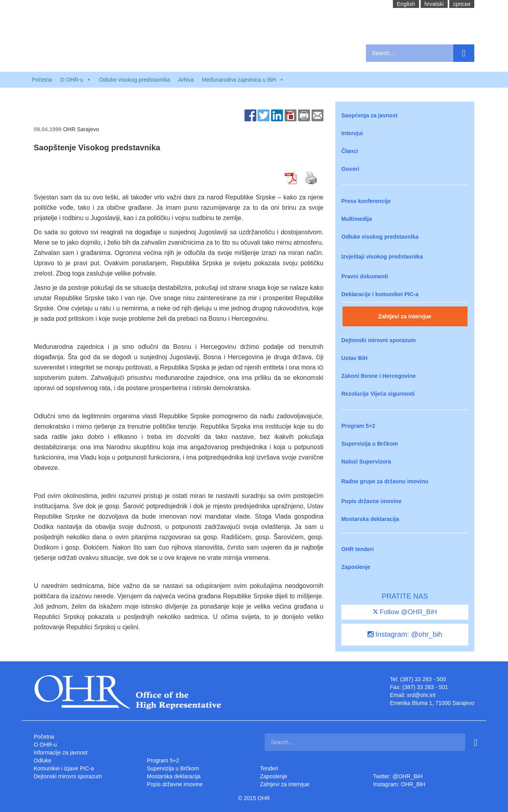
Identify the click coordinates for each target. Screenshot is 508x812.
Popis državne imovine (371, 501)
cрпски (462, 4)
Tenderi (269, 768)
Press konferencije (366, 201)
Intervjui (352, 133)
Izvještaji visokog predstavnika (382, 257)
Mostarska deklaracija (370, 519)
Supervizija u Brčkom (369, 444)
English (406, 4)
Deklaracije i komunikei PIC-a (380, 294)
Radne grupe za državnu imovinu (385, 481)
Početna (42, 80)
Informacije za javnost (61, 753)
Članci (350, 151)
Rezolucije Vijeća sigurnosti (378, 394)
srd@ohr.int (421, 695)
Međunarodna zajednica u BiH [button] (243, 80)
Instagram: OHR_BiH (399, 784)
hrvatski (434, 4)
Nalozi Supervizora (366, 462)
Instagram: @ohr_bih (405, 634)
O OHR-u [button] (75, 80)
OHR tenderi (358, 549)
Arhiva (186, 80)
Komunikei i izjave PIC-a (64, 768)
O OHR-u (45, 745)
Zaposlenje (356, 567)
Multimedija (357, 219)
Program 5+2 (358, 426)
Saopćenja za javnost (369, 115)
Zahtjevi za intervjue (405, 316)
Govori (350, 169)
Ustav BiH (354, 358)
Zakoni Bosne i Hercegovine (379, 376)
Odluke (42, 760)
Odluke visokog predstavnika (135, 80)
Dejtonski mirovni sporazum (378, 340)
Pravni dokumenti (365, 276)
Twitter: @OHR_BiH (398, 776)
